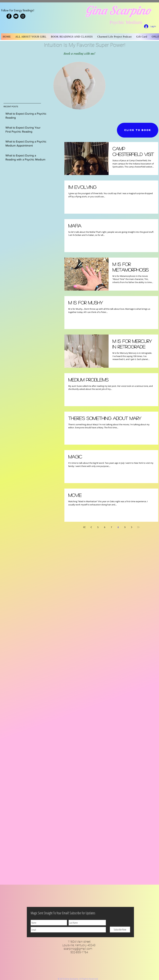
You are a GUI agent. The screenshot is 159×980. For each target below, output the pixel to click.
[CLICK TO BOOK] (138, 130)
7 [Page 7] (111, 527)
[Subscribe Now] (120, 930)
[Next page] (132, 527)
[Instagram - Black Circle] (23, 16)
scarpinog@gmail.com (78, 949)
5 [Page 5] (98, 527)
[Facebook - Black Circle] (9, 16)
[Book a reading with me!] (79, 54)
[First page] (84, 527)
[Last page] (138, 527)
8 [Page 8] (118, 527)
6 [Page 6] (105, 527)
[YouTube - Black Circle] (16, 16)
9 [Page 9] (125, 527)
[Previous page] (91, 527)
